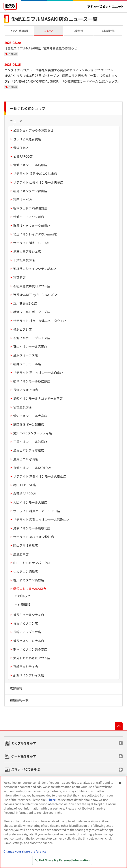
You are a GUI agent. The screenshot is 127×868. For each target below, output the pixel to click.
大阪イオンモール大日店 (30, 502)
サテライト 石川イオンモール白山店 (38, 373)
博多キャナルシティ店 (29, 615)
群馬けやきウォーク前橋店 (32, 226)
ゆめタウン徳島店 (26, 571)
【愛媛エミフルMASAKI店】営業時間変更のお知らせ (41, 48)
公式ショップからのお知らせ (33, 130)
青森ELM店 (21, 148)
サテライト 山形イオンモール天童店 (38, 182)
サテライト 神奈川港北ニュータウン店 (40, 321)
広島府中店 (21, 554)
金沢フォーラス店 (26, 355)
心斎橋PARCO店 (24, 493)
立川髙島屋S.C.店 (25, 303)
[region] (63, 822)
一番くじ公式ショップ (28, 108)
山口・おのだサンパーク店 (32, 563)
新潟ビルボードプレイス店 (32, 338)
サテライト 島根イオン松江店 (34, 537)
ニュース (49, 31)
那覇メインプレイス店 (29, 675)
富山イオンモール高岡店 (30, 346)
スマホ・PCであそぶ (26, 769)
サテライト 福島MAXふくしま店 (35, 173)
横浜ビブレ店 (22, 329)
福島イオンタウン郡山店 (30, 191)
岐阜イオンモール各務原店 (32, 381)
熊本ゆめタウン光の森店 (30, 649)
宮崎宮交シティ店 (26, 667)
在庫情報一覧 (108, 31)
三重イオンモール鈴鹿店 (30, 442)
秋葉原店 (19, 277)
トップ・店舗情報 (19, 31)
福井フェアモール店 (27, 364)
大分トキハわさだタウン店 (32, 658)
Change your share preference (25, 851)
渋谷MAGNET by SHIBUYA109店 (35, 295)
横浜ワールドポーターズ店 (32, 312)
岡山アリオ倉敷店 (26, 545)
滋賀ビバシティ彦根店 (29, 450)
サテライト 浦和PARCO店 (31, 243)
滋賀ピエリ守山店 (26, 459)
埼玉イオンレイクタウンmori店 (35, 234)
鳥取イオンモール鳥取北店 (32, 528)
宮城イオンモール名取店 (30, 165)
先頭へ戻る (119, 726)
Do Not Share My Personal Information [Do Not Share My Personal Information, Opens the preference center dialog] (62, 860)
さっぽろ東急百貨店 (27, 139)
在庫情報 (24, 604)
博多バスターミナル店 (29, 641)
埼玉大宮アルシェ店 (27, 251)
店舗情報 (78, 31)
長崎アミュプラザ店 (27, 632)
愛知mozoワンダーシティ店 (33, 433)
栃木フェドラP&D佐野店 (30, 208)
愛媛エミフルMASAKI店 (30, 589)
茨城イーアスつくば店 (29, 217)
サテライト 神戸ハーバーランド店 (37, 511)
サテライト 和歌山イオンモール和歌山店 (41, 520)
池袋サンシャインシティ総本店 (35, 269)
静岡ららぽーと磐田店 (29, 424)
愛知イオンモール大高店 (30, 416)
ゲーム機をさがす (24, 756)
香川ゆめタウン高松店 (29, 580)
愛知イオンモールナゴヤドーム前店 (38, 398)
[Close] (120, 783)
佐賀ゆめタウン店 (26, 623)
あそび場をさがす (24, 743)
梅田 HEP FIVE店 (25, 485)
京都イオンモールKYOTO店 (32, 468)
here (52, 800)
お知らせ (13, 54)
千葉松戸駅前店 (24, 260)
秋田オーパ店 (22, 200)
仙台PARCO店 (23, 156)
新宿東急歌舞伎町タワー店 (32, 286)
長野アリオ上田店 (26, 390)
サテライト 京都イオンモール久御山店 (40, 476)
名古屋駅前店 (22, 407)
